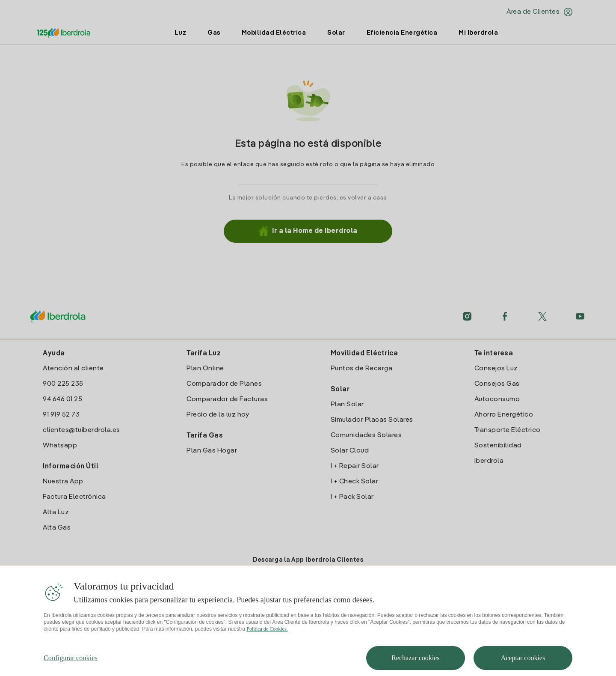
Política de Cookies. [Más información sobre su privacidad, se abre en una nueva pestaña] (267, 636)
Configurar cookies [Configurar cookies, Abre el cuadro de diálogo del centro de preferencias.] (71, 665)
